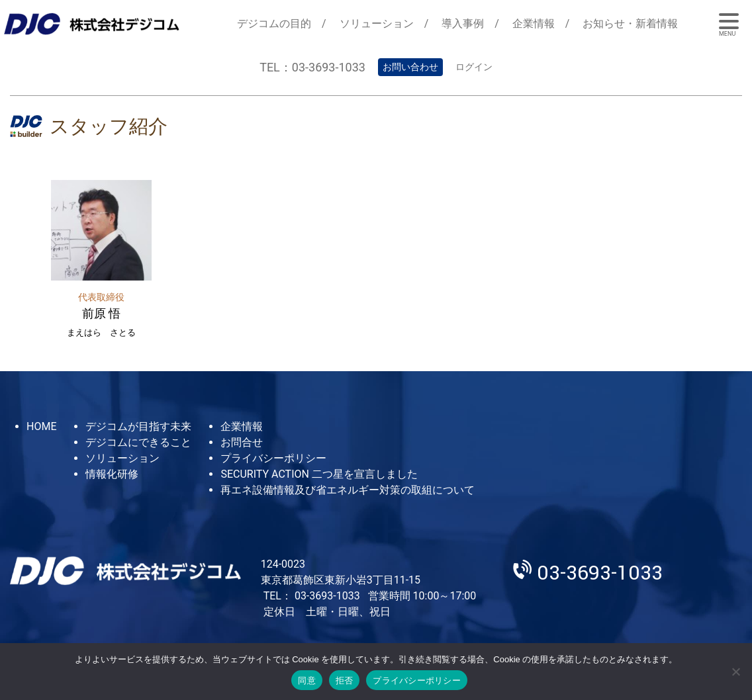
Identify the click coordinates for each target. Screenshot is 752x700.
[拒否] (735, 672)
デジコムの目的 (274, 23)
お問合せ (242, 442)
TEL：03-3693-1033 (312, 67)
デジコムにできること (138, 442)
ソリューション (377, 23)
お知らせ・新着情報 (630, 23)
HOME (41, 426)
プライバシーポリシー (273, 458)
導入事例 (463, 23)
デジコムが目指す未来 (138, 426)
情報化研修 (112, 474)
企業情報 (534, 23)
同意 (307, 680)
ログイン (474, 67)
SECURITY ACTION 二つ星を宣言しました (319, 474)
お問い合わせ (410, 67)
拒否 (345, 680)
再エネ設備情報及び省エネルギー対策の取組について (348, 490)
